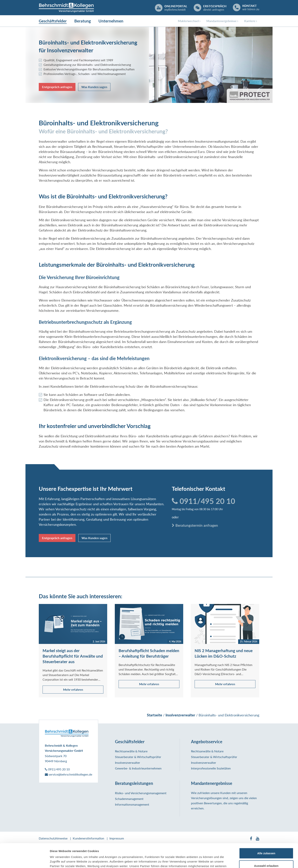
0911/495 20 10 (203, 501)
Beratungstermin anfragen (195, 525)
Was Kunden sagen (94, 87)
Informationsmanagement (132, 804)
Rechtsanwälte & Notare (131, 751)
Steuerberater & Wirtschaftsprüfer (138, 757)
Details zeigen (202, 860)
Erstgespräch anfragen (57, 87)
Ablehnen (266, 856)
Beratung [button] (83, 21)
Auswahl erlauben (266, 843)
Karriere (250, 21)
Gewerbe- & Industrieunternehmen (138, 768)
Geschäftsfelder (53, 21)
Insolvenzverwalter (128, 763)
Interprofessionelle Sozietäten (211, 768)
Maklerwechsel (188, 21)
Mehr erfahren (73, 689)
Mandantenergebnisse (222, 21)
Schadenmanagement (129, 799)
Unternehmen (111, 21)
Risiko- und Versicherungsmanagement (141, 793)
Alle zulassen (266, 831)
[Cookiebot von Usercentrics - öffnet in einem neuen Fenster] (25, 861)
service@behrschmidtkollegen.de (69, 774)
